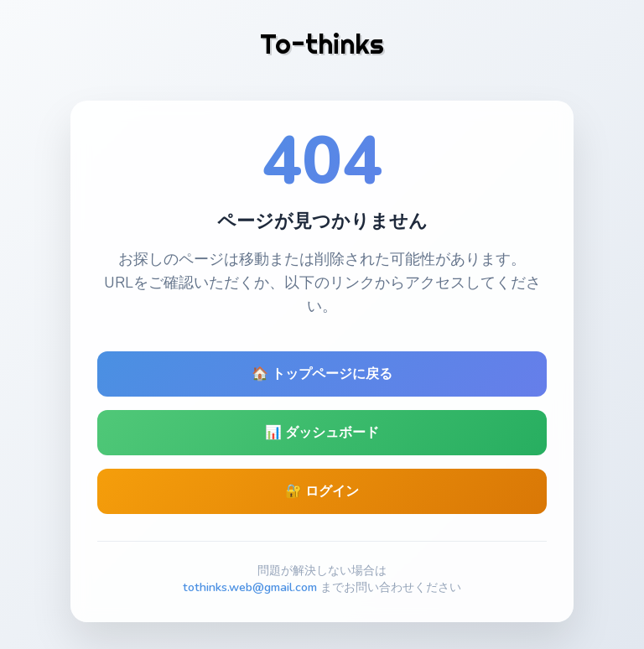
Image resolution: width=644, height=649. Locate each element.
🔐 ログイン (322, 491)
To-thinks (322, 44)
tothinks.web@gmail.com (250, 587)
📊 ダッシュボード (322, 433)
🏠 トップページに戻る (322, 374)
